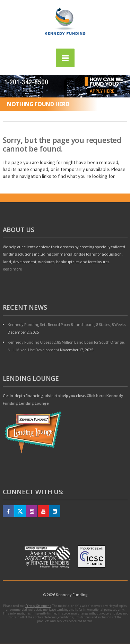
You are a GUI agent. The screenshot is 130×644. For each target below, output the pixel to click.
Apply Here (102, 91)
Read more (12, 269)
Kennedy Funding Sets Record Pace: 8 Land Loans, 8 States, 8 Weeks (67, 324)
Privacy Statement (38, 606)
